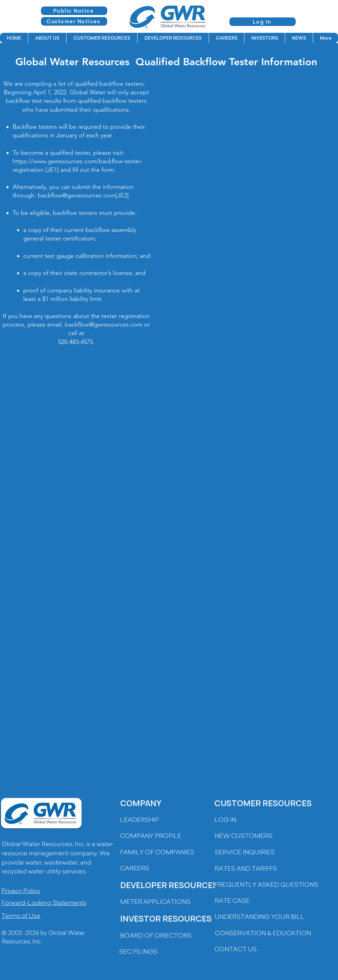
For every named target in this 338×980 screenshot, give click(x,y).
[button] (47, 38)
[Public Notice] (74, 11)
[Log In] (263, 22)
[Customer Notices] (74, 21)
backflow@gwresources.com (77, 195)
